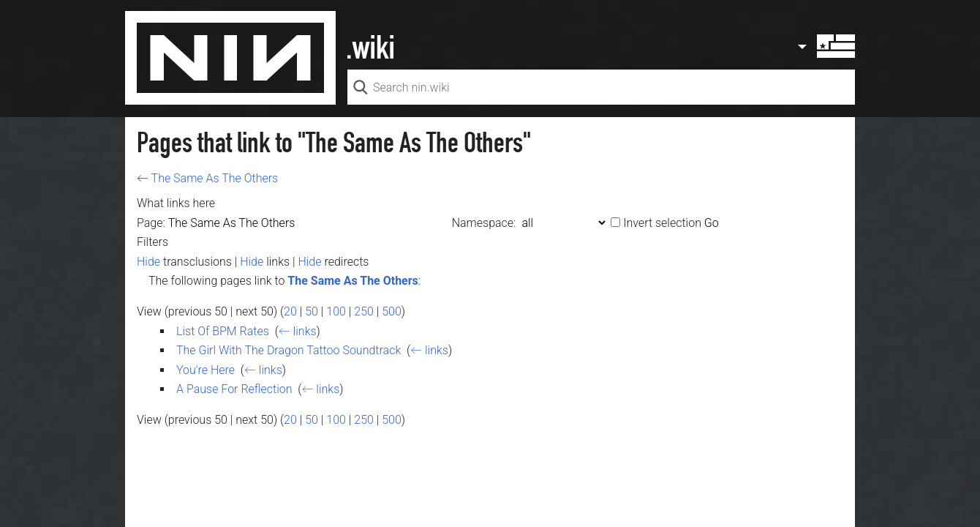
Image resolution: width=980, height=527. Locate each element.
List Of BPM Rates (223, 331)
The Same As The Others (215, 178)
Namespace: (484, 223)
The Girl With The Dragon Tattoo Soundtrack (289, 350)
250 (364, 311)
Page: (151, 223)
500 (392, 311)
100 (336, 311)
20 (290, 311)
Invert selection (662, 223)
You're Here (206, 370)
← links (298, 331)
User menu (826, 46)
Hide (148, 262)
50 (312, 311)
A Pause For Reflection (234, 389)
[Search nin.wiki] (601, 87)
